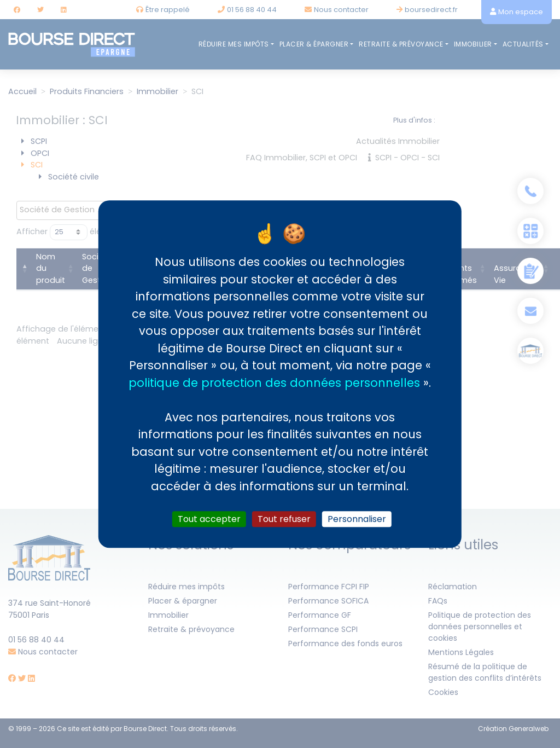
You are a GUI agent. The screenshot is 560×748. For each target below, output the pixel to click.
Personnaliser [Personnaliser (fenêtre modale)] (357, 519)
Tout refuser (284, 519)
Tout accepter (209, 519)
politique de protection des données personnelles (274, 383)
